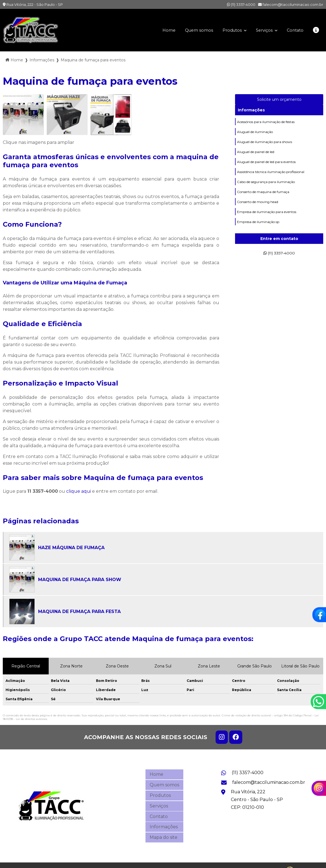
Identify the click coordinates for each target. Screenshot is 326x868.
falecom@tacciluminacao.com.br (291, 4)
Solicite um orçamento (279, 99)
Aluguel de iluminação (255, 133)
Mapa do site (164, 826)
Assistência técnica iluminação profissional (271, 177)
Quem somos (193, 30)
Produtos (228, 30)
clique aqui (79, 491)
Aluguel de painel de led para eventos (266, 166)
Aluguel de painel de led (256, 155)
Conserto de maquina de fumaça (263, 198)
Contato (294, 30)
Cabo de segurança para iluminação (266, 187)
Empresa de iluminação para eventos (267, 220)
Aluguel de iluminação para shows (265, 144)
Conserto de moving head (258, 209)
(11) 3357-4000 (241, 4)
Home (162, 30)
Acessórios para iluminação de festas (266, 122)
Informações (251, 110)
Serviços (262, 30)
